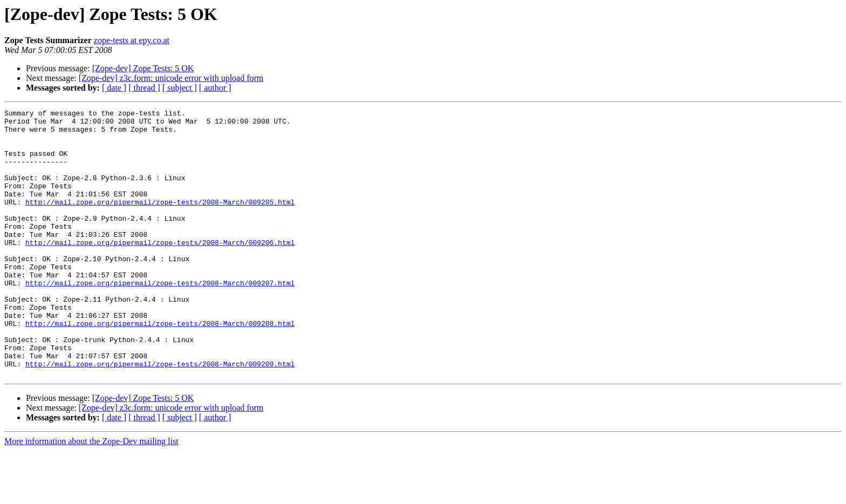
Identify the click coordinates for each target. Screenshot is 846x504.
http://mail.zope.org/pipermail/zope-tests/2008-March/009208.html (160, 367)
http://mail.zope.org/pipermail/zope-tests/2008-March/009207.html (160, 318)
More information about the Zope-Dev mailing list (91, 495)
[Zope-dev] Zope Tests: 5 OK (143, 68)
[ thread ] (144, 88)
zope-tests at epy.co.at (132, 40)
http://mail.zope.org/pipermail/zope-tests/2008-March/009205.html (160, 221)
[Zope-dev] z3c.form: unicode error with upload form (171, 78)
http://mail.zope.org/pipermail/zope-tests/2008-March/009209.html (160, 416)
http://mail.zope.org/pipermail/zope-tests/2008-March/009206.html (160, 270)
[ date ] (114, 88)
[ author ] (215, 88)
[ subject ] (180, 88)
